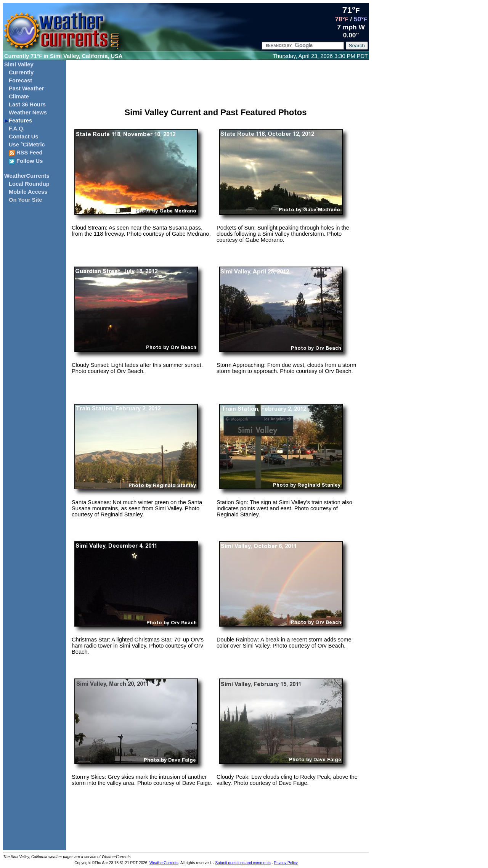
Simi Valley (19, 64)
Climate (19, 96)
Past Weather (26, 88)
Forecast (20, 80)
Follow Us (26, 161)
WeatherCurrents (27, 176)
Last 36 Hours (27, 104)
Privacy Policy (286, 863)
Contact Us (23, 137)
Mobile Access (28, 192)
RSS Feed (26, 153)
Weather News (28, 113)
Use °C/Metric (27, 145)
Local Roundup (29, 184)
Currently (21, 72)
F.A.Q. (17, 129)
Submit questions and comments (243, 863)
